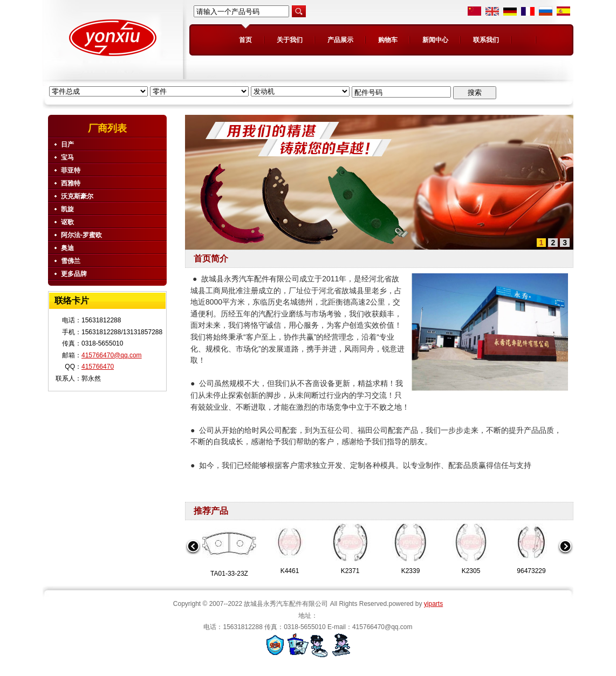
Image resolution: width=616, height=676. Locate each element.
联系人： (69, 378)
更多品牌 (74, 274)
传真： (72, 343)
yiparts (433, 604)
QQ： (73, 367)
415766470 (98, 367)
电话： (72, 320)
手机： (72, 332)
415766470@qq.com (112, 355)
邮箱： (72, 355)
